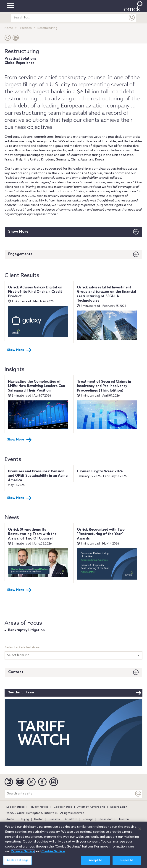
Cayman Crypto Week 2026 (100, 471)
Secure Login (119, 807)
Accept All (96, 860)
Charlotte (71, 819)
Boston (39, 819)
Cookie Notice (63, 807)
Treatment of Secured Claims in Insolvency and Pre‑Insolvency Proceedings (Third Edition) (104, 386)
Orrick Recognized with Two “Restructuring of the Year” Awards (101, 534)
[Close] (140, 829)
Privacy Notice (39, 807)
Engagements (20, 254)
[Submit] (132, 18)
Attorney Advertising (91, 807)
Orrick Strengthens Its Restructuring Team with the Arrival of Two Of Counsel (32, 534)
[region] (73, 845)
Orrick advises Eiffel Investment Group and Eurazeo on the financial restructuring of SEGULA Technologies (106, 294)
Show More (18, 232)
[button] (8, 39)
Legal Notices (15, 807)
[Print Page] (16, 39)
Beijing (24, 819)
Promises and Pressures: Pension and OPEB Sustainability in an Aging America (38, 476)
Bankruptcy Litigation (26, 630)
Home (9, 28)
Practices (25, 28)
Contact (16, 672)
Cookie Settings (18, 860)
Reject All (127, 860)
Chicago (88, 819)
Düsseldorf (106, 819)
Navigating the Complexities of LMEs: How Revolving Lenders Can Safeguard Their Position (37, 386)
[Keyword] (138, 794)
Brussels (54, 819)
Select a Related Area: (23, 648)
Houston (123, 819)
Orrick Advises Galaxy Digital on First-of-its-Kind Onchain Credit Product (35, 292)
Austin (10, 819)
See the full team (75, 693)
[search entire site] (69, 18)
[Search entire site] (70, 794)
